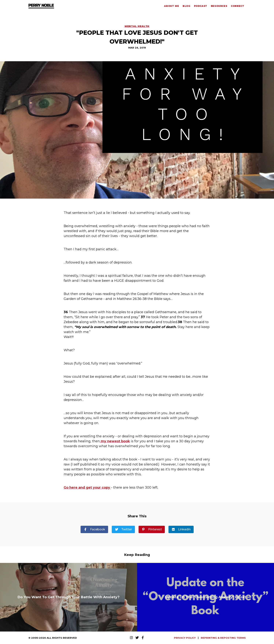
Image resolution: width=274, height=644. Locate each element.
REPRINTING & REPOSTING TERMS (223, 638)
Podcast (201, 6)
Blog (186, 6)
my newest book (115, 441)
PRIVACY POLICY (185, 638)
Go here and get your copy (87, 488)
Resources (219, 6)
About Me (172, 6)
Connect (237, 6)
